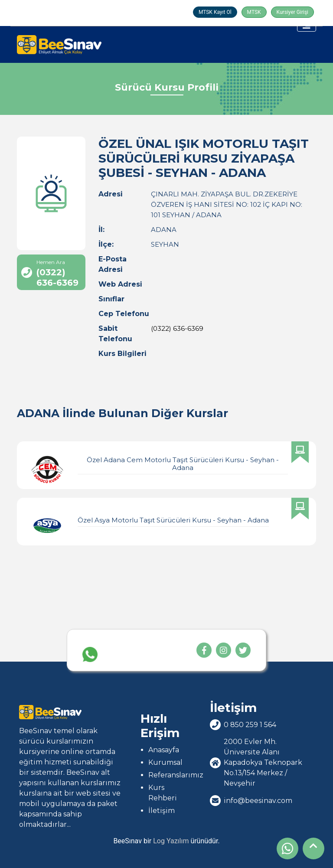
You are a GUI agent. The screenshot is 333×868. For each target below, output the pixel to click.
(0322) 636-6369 (177, 328)
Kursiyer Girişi (292, 12)
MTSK (254, 12)
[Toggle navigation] (307, 25)
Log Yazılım (171, 841)
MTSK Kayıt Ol (215, 12)
